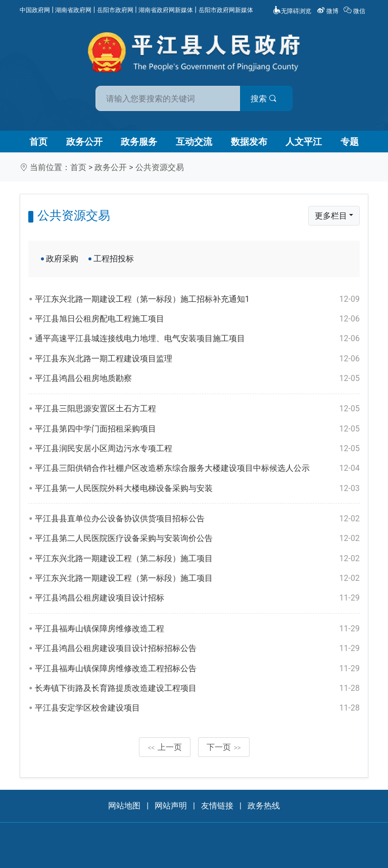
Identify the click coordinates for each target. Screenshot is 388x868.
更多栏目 (331, 216)
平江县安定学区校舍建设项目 (197, 708)
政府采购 (62, 259)
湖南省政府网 (73, 10)
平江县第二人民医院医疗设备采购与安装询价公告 (197, 538)
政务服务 (139, 142)
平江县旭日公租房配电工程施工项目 (197, 319)
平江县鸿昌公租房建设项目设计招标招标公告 (197, 648)
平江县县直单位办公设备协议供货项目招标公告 (197, 519)
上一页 (165, 747)
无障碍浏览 (292, 11)
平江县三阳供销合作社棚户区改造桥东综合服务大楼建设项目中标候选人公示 (197, 468)
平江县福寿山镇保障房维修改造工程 (197, 629)
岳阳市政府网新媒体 (226, 10)
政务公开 (84, 142)
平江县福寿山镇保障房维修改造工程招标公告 (197, 669)
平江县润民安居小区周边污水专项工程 (197, 449)
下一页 (224, 747)
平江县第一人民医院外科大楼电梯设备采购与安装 (197, 489)
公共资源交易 (160, 167)
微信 (355, 11)
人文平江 (304, 142)
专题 (350, 142)
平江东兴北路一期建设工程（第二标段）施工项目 (197, 559)
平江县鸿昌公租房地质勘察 (197, 378)
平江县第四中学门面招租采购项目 (197, 429)
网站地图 (124, 806)
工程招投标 (114, 259)
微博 (328, 11)
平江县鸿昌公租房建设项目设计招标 (197, 598)
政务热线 (264, 806)
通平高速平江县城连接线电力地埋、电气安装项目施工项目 (197, 339)
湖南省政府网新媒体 (166, 10)
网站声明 (171, 806)
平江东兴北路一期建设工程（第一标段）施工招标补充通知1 (197, 299)
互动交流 (194, 142)
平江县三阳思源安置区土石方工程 (197, 409)
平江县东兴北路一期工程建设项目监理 (197, 359)
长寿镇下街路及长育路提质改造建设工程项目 (197, 688)
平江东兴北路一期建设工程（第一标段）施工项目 (197, 578)
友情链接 (217, 806)
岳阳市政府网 (115, 10)
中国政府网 (35, 10)
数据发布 (249, 142)
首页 (38, 142)
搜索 (266, 99)
